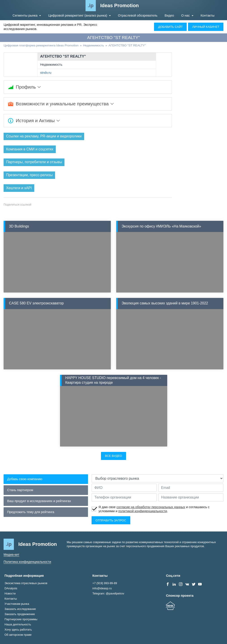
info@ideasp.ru (102, 588)
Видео (169, 15)
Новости (10, 593)
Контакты (208, 15)
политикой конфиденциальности (143, 511)
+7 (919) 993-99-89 (105, 583)
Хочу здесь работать (18, 630)
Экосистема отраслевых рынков (26, 583)
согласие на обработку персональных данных (151, 507)
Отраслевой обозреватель (138, 15)
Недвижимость (51, 65)
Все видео (113, 456)
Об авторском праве (18, 635)
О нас (186, 15)
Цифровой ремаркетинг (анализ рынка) (78, 15)
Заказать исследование (20, 609)
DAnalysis (11, 588)
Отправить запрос (111, 520)
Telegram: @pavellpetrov (108, 593)
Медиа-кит (11, 555)
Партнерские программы (21, 619)
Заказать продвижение (20, 614)
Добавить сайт (170, 27)
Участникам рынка (17, 604)
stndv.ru (46, 73)
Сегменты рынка (25, 15)
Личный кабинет (206, 27)
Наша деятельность (18, 624)
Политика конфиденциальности (27, 562)
